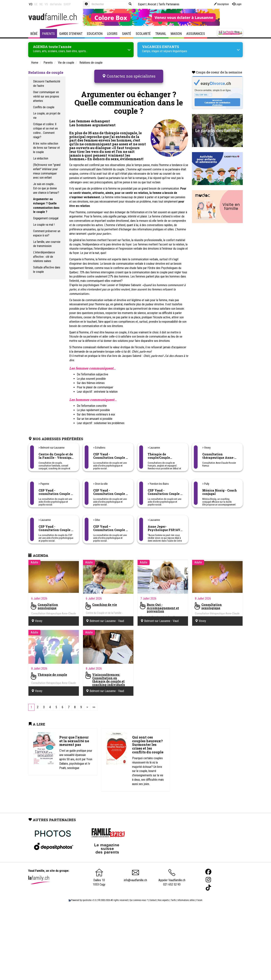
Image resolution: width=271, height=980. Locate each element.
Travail (161, 34)
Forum (199, 894)
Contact (153, 894)
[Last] (94, 701)
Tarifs (173, 894)
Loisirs (112, 34)
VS (46, 4)
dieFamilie (56, 4)
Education (95, 34)
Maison (176, 34)
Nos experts (163, 894)
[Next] (87, 701)
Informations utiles (186, 894)
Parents (48, 34)
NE (41, 4)
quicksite (87, 894)
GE (36, 4)
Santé (127, 34)
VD (31, 4)
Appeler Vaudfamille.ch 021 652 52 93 (172, 873)
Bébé (34, 34)
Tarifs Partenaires (169, 4)
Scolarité (143, 34)
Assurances (196, 34)
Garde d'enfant (71, 34)
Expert (142, 4)
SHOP (67, 4)
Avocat (152, 4)
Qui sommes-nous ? (139, 894)
